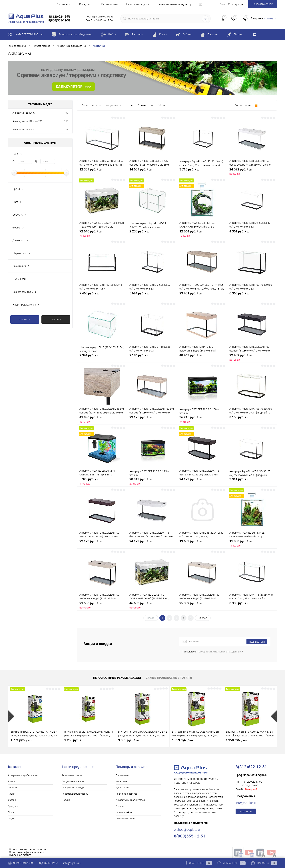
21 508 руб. (102, 605)
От (14, 161)
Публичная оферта (20, 855)
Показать (25, 319)
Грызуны (13, 806)
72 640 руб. (102, 233)
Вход (222, 4)
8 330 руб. (252, 605)
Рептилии (13, 788)
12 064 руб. (202, 233)
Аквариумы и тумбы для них (23, 775)
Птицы (12, 812)
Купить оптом (109, 4)
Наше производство (138, 4)
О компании (64, 4)
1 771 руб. (21, 740)
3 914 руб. (252, 481)
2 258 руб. (75, 740)
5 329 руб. (102, 481)
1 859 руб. (183, 740)
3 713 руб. (202, 171)
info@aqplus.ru (246, 803)
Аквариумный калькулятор (175, 4)
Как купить (86, 4)
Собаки (12, 800)
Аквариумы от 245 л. (24, 129)
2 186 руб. (152, 357)
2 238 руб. (152, 233)
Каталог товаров (26, 34)
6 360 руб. (252, 295)
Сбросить (56, 319)
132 (66, 113)
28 (67, 129)
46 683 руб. (152, 605)
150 (66, 121)
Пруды (12, 818)
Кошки (12, 794)
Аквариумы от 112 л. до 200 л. (29, 121)
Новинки (66, 800)
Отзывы (120, 806)
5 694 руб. (152, 295)
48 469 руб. (202, 357)
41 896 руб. (102, 419)
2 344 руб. (102, 357)
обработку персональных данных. (222, 652)
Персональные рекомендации (117, 678)
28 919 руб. (152, 481)
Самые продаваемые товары (169, 678)
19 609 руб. (202, 543)
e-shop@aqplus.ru (187, 830)
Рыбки (12, 781)
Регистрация (236, 4)
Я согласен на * (214, 652)
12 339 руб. (102, 171)
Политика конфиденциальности (28, 852)
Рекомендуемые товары (75, 794)
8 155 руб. (252, 419)
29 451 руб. (202, 295)
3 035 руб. (129, 740)
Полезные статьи (125, 818)
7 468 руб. (102, 295)
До (37, 161)
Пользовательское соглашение (28, 849)
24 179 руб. (202, 481)
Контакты (246, 811)
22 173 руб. (102, 543)
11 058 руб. (252, 543)
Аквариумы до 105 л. (24, 113)
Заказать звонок (263, 4)
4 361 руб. (252, 233)
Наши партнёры (124, 812)
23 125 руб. (152, 419)
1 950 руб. (236, 740)
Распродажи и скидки (74, 788)
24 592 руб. (252, 171)
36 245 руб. (202, 419)
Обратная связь (21, 863)
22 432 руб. (252, 357)
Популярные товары (73, 781)
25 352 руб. (202, 605)
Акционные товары (72, 775)
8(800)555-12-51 (49, 863)
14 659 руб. (152, 171)
